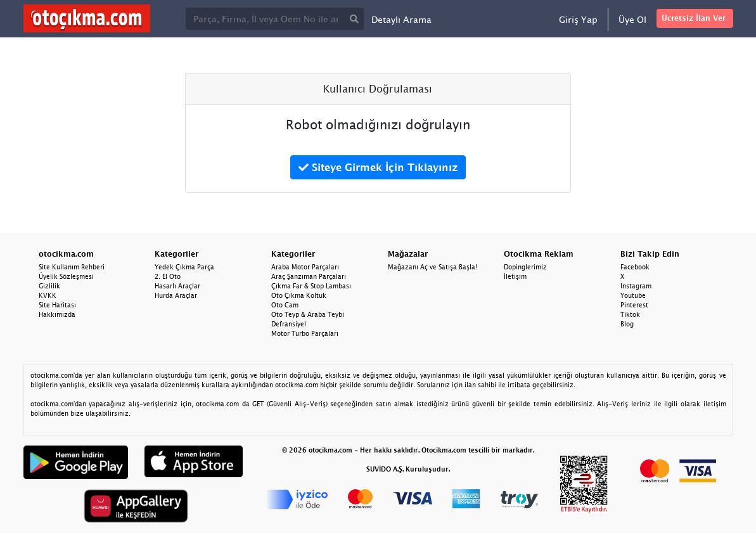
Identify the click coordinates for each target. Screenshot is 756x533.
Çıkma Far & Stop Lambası (311, 286)
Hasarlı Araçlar (177, 286)
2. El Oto (168, 276)
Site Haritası (57, 305)
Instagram (636, 286)
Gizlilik (49, 286)
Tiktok (630, 314)
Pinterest (634, 305)
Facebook (635, 267)
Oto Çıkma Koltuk (299, 295)
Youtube (633, 295)
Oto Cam (285, 305)
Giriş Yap (578, 19)
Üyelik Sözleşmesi (66, 276)
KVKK (48, 295)
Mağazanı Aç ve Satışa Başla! (432, 267)
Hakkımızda (57, 314)
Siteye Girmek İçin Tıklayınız (378, 167)
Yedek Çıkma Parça (184, 267)
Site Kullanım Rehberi (72, 267)
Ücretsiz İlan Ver (694, 18)
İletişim (515, 276)
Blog (627, 324)
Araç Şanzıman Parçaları (309, 276)
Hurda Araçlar (176, 295)
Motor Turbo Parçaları (305, 333)
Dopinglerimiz (525, 267)
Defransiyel (289, 324)
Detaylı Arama (401, 19)
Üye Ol (632, 19)
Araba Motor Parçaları (305, 267)
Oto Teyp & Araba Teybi (308, 314)
